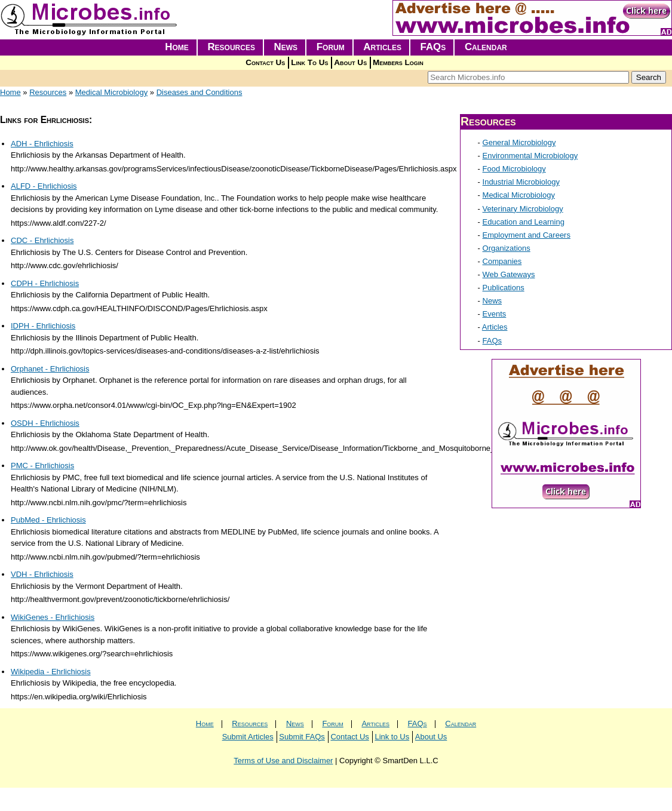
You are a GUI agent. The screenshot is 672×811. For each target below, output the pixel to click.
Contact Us (265, 62)
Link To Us (309, 62)
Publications (504, 288)
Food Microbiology (514, 169)
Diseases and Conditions (200, 92)
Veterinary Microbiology (523, 209)
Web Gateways (509, 274)
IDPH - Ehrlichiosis (43, 326)
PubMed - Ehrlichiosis (48, 520)
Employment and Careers (527, 235)
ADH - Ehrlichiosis (42, 144)
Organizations (507, 248)
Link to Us (392, 737)
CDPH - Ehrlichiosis (45, 283)
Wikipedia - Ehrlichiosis (51, 672)
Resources (231, 47)
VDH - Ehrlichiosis (42, 574)
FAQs (433, 47)
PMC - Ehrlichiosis (42, 466)
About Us (350, 62)
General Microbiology (519, 142)
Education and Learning (524, 222)
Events (495, 314)
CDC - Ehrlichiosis (42, 240)
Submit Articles (248, 737)
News (286, 47)
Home (177, 47)
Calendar (486, 47)
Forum (331, 47)
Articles (382, 47)
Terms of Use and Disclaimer (283, 761)
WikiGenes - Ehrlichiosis (53, 617)
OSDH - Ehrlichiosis (45, 423)
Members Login (398, 62)
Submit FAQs (302, 737)
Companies (502, 261)
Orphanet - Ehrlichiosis (50, 369)
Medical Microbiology (111, 92)
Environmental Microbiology (530, 156)
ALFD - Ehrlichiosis (44, 186)
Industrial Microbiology (521, 182)
